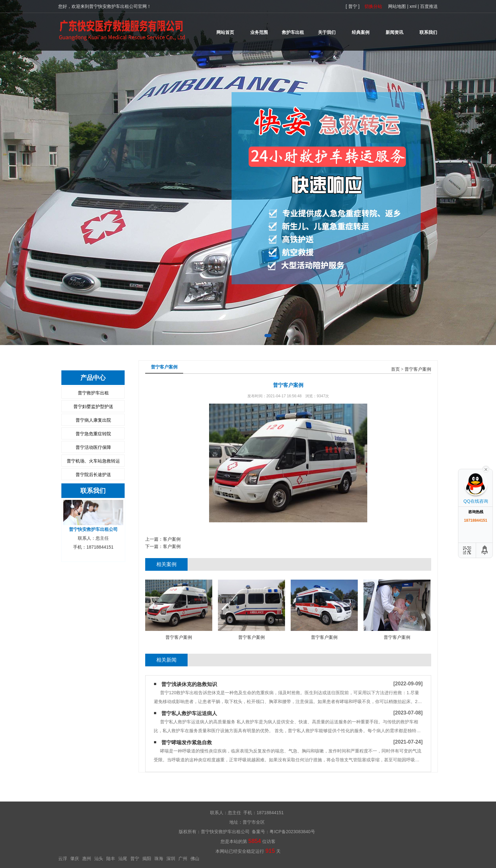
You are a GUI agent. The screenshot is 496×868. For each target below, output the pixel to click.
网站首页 (225, 32)
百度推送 (429, 6)
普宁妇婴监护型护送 (93, 406)
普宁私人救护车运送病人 (189, 713)
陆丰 (111, 859)
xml (413, 6)
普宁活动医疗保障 (93, 447)
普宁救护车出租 (93, 393)
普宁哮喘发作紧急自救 (187, 742)
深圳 (171, 859)
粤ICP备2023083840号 (292, 832)
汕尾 (123, 859)
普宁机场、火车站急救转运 (93, 461)
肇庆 (75, 859)
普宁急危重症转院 (93, 434)
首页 (395, 369)
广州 (183, 859)
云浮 (63, 859)
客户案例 (172, 539)
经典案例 (361, 32)
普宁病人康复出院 (93, 420)
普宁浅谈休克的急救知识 (189, 684)
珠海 (159, 859)
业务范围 (259, 32)
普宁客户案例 (418, 369)
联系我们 (428, 32)
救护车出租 (293, 32)
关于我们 (327, 32)
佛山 (195, 859)
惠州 (87, 859)
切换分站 (373, 6)
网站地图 (397, 6)
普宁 (135, 859)
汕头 (99, 859)
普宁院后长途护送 (93, 475)
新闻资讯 (394, 32)
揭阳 (147, 859)
